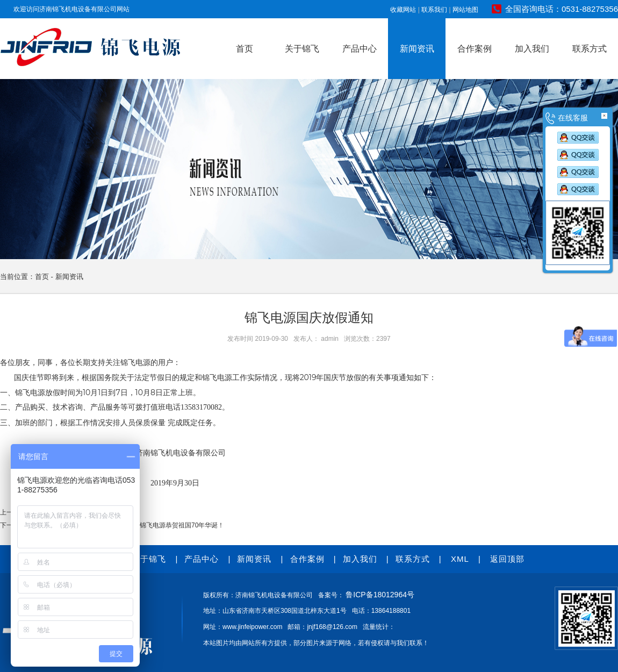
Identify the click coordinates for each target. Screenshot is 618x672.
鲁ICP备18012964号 (380, 595)
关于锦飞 (302, 49)
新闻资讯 (417, 49)
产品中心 (360, 49)
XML (460, 559)
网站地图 (465, 10)
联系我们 (434, 10)
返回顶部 (507, 559)
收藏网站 (403, 10)
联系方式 (590, 49)
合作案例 (475, 49)
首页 (245, 49)
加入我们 (532, 49)
